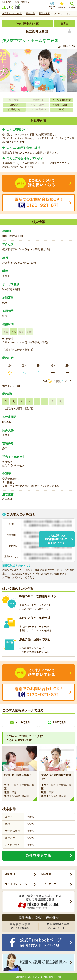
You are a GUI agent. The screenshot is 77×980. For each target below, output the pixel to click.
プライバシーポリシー (17, 884)
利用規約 (46, 874)
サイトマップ (49, 884)
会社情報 (10, 874)
